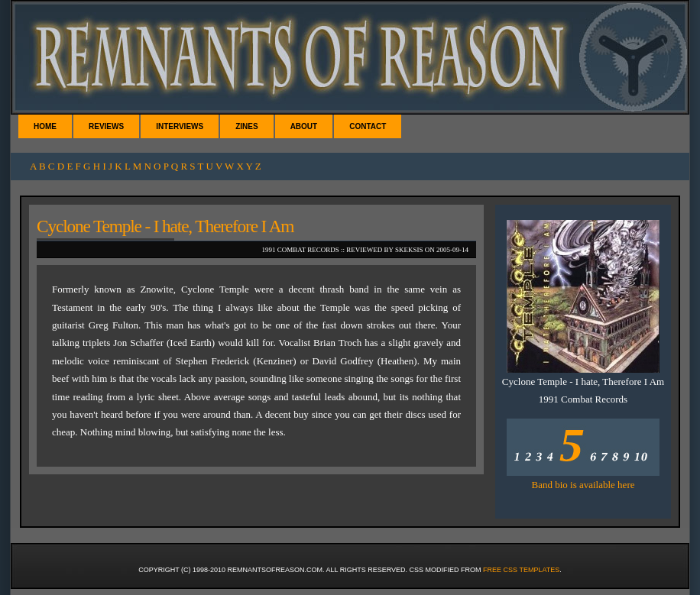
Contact (368, 126)
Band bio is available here (583, 485)
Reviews (106, 126)
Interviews (180, 126)
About (304, 126)
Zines (246, 126)
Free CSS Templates (521, 570)
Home (45, 126)
